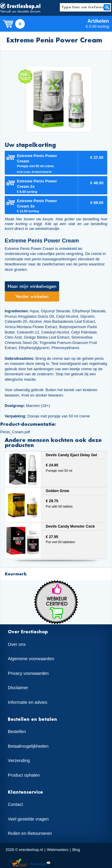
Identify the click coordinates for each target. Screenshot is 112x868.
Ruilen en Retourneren (30, 833)
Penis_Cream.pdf (15, 432)
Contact (15, 804)
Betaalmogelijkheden (28, 746)
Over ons (17, 644)
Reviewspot (41, 863)
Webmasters (58, 850)
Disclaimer (18, 688)
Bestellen (17, 732)
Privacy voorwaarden (28, 673)
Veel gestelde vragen (28, 819)
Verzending (19, 761)
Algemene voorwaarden (31, 659)
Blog (76, 850)
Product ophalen (24, 775)
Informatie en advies (27, 702)
